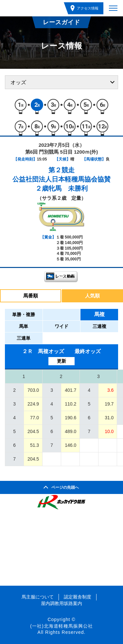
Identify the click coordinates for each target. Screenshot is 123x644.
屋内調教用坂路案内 (61, 603)
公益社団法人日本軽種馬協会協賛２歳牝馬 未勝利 (61, 184)
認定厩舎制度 (78, 597)
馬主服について (38, 597)
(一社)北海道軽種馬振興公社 (61, 626)
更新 (61, 361)
